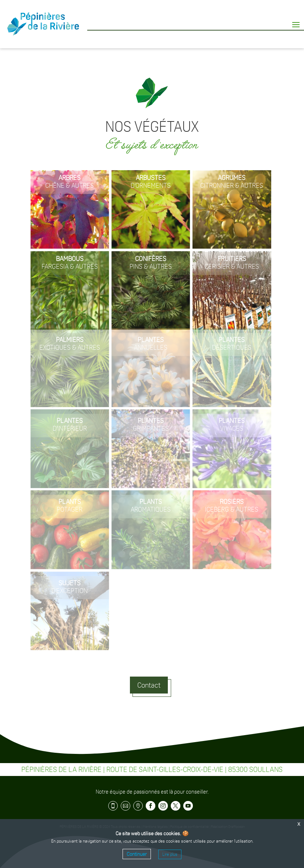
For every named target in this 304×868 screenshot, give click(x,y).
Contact (149, 685)
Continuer (137, 854)
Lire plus (170, 854)
